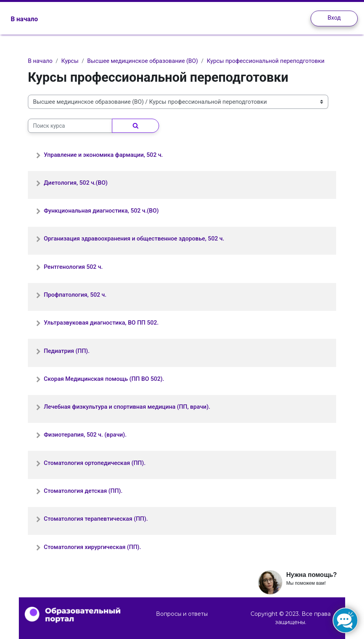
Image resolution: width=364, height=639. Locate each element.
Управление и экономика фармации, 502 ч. (103, 155)
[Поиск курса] (70, 126)
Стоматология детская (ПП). (83, 491)
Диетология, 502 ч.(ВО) (76, 183)
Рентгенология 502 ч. (73, 267)
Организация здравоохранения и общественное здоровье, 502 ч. (134, 239)
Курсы (70, 61)
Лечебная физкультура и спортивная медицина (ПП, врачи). (127, 407)
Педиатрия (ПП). (67, 351)
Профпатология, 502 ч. (75, 295)
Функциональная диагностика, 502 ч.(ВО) (101, 211)
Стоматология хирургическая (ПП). (92, 547)
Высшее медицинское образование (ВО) (143, 61)
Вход (334, 18)
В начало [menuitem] (24, 19)
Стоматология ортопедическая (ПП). (94, 463)
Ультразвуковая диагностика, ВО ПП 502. (101, 323)
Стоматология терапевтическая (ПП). (96, 519)
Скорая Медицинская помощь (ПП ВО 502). (104, 379)
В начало (40, 61)
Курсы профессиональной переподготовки (265, 61)
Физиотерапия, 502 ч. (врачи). (85, 435)
